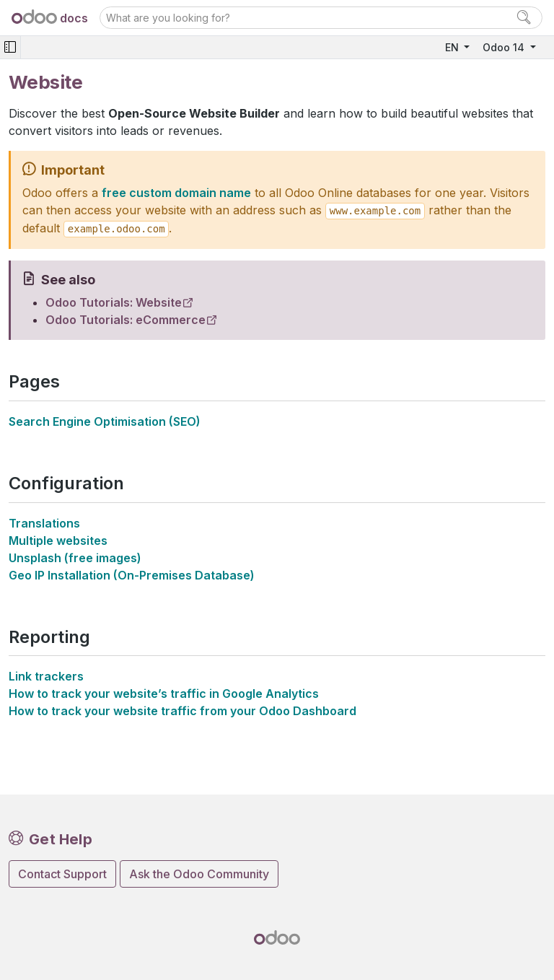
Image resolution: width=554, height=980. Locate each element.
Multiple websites (58, 541)
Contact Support (62, 874)
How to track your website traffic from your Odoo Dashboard (183, 711)
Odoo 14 (505, 47)
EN (453, 47)
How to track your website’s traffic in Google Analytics (164, 694)
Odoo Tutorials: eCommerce (126, 320)
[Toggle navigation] (10, 47)
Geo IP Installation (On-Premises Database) (132, 575)
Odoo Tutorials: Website (114, 302)
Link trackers (46, 676)
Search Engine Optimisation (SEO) (105, 421)
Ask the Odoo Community (199, 874)
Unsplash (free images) (75, 558)
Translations (44, 523)
